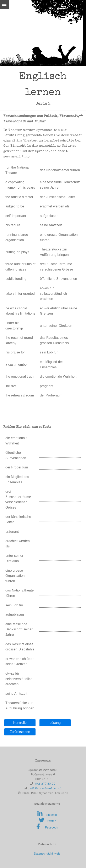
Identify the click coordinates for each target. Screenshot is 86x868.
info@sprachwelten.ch (45, 789)
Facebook (47, 827)
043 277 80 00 (45, 784)
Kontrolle (20, 723)
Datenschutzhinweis (47, 854)
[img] (81, 115)
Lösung (55, 723)
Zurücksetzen (20, 732)
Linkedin (47, 815)
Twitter (47, 821)
